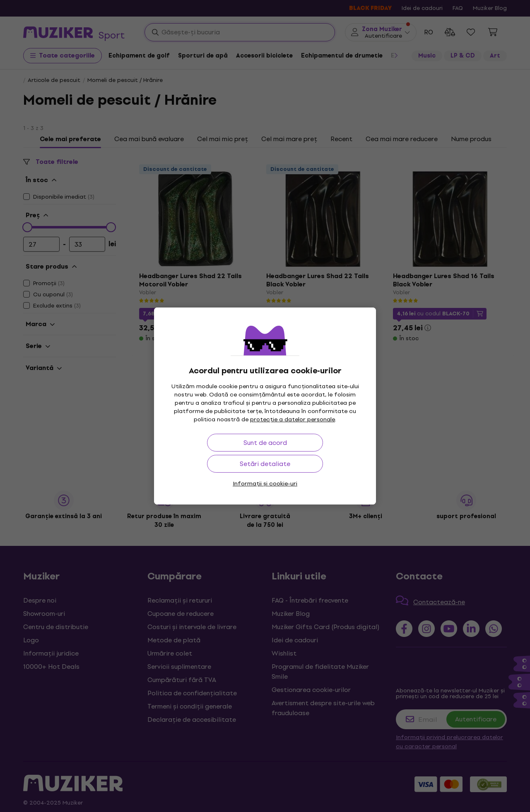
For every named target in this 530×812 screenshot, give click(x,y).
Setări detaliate (265, 464)
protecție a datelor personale (293, 419)
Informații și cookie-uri (265, 484)
